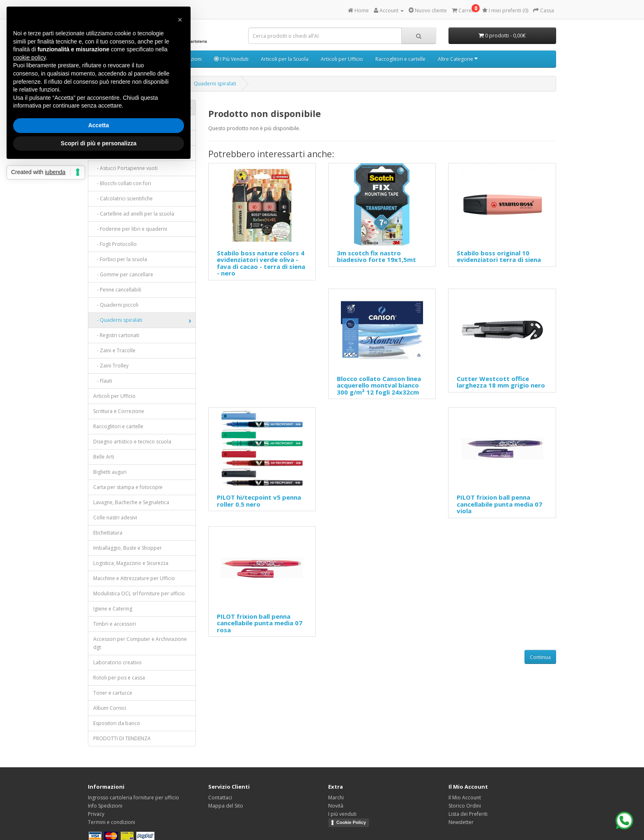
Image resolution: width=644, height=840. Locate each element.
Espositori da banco (117, 723)
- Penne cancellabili (117, 290)
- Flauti (103, 381)
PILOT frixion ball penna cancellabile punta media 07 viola (499, 504)
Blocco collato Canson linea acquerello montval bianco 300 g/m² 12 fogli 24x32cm (379, 385)
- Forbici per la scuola (120, 259)
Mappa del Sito (226, 806)
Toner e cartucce (113, 693)
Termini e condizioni (112, 822)
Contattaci (220, 798)
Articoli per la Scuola (285, 59)
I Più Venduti (231, 59)
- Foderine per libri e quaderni (130, 229)
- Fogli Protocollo (115, 244)
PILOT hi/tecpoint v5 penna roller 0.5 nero (259, 501)
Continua (540, 657)
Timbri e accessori (115, 624)
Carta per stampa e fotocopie (128, 487)
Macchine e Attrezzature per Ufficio (134, 578)
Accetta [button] (99, 125)
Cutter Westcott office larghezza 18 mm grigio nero (501, 382)
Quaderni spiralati (215, 84)
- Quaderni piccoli (116, 305)
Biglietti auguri (110, 472)
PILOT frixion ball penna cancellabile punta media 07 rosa (260, 623)
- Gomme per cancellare (123, 274)
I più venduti (342, 814)
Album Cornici (110, 708)
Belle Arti (104, 457)
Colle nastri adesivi (115, 518)
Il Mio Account (465, 798)
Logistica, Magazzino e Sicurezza (131, 563)
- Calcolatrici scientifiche (123, 199)
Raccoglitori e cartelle (400, 59)
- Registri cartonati (116, 335)
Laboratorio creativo (117, 662)
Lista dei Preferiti (468, 814)
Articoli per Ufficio (342, 59)
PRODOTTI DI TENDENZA (122, 738)
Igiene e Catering (113, 609)
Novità (336, 806)
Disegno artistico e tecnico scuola (132, 442)
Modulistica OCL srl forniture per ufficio (139, 593)
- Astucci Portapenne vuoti (125, 168)
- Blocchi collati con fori (122, 183)
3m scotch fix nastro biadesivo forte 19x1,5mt (376, 256)
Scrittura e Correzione (119, 411)
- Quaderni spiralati (118, 320)
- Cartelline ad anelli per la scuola (134, 214)
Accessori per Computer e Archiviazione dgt (140, 643)
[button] (180, 20)
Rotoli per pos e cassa (119, 678)
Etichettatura (108, 533)
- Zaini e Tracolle (114, 350)
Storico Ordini (465, 806)
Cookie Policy (351, 822)
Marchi (336, 798)
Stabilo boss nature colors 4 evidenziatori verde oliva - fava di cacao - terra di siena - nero (261, 263)
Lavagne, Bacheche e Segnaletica (131, 502)
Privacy (96, 814)
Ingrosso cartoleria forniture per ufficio (133, 798)
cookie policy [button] (29, 57)
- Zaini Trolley (111, 366)
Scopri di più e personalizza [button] (99, 143)
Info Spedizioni (105, 806)
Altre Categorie (458, 59)
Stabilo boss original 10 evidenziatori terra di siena (499, 256)
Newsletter (461, 822)
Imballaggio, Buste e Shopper (128, 548)
